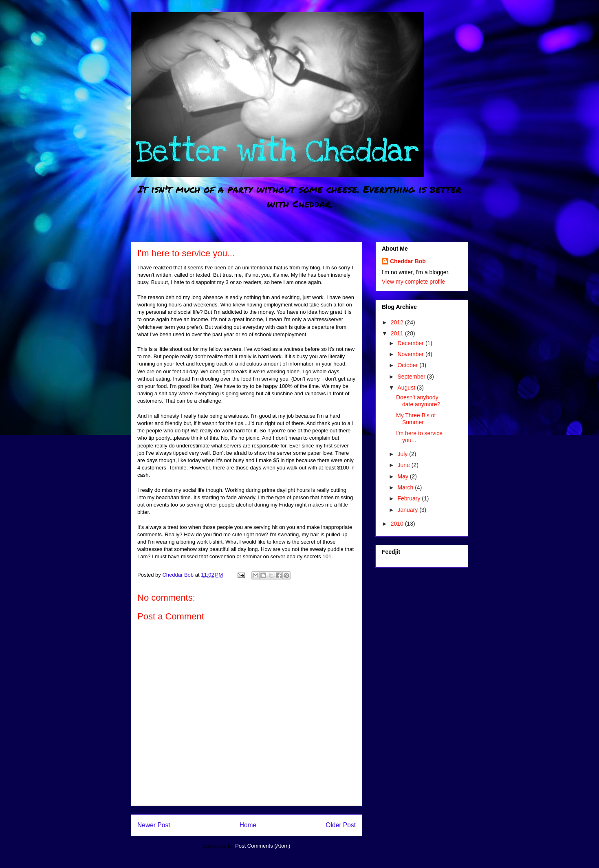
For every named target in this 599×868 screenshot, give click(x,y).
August (407, 388)
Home (248, 825)
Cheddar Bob (408, 261)
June (404, 465)
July (403, 454)
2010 (398, 524)
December (411, 343)
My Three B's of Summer (416, 419)
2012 (398, 322)
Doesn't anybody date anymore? (418, 401)
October (408, 365)
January (408, 510)
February (410, 498)
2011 (398, 333)
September (412, 377)
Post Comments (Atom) (263, 846)
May (403, 476)
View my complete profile (413, 282)
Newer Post (154, 825)
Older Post (341, 825)
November (411, 354)
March (406, 487)
